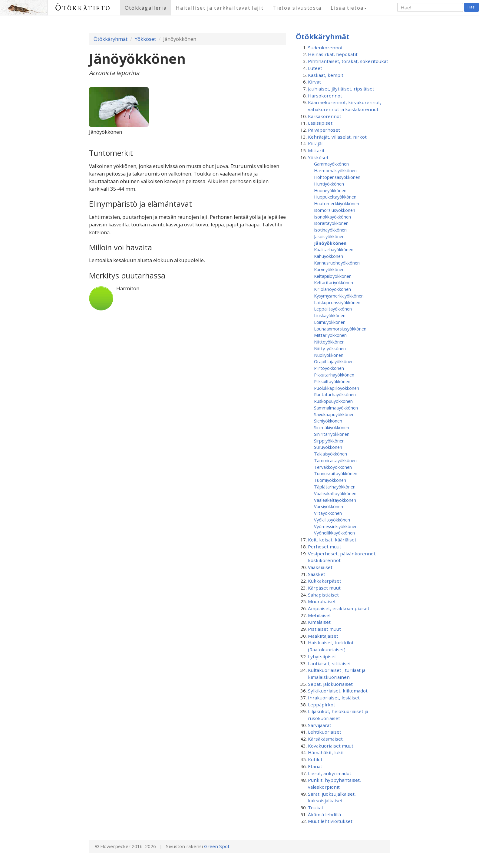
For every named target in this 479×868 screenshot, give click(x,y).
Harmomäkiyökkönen (335, 170)
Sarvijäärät (320, 725)
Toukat (316, 807)
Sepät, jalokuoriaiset (330, 684)
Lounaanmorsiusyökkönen (340, 329)
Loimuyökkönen (330, 322)
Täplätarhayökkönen (335, 487)
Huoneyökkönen (330, 190)
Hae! (471, 7)
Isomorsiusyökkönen (335, 210)
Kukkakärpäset (325, 581)
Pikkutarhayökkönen (334, 375)
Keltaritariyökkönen (334, 282)
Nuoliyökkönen (329, 355)
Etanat (315, 766)
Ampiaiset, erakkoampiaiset (339, 608)
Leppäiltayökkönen (333, 309)
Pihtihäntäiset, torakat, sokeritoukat (348, 61)
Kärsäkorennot (325, 116)
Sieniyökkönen (328, 421)
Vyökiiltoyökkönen (332, 520)
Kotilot (315, 759)
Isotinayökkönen (330, 230)
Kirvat (314, 82)
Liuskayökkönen (330, 315)
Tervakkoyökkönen (333, 467)
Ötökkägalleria (146, 8)
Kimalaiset (319, 622)
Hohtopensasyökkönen (337, 177)
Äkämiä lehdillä (324, 814)
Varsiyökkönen (329, 506)
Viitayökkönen (328, 513)
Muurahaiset (322, 601)
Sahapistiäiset (323, 595)
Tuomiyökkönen (330, 480)
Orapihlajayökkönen (334, 361)
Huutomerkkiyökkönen (337, 203)
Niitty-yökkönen (330, 348)
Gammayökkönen (331, 164)
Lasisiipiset (320, 123)
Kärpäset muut (324, 588)
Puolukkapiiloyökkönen (337, 388)
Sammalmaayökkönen (336, 408)
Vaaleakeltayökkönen (335, 500)
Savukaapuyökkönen (334, 414)
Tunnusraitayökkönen (336, 473)
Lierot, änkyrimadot (330, 773)
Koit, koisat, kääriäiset (332, 540)
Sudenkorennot (325, 48)
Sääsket (317, 574)
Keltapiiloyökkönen (333, 276)
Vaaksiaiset (320, 567)
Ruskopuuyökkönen (333, 401)
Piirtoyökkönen (329, 368)
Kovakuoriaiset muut (331, 746)
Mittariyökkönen (330, 335)
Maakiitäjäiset (323, 636)
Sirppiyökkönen (329, 441)
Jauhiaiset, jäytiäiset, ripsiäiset (341, 89)
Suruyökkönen (328, 447)
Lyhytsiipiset (322, 656)
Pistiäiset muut (324, 629)
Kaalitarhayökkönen (334, 249)
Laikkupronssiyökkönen (337, 302)
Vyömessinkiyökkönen (336, 526)
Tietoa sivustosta (297, 8)
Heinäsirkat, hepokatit (333, 54)
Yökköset (145, 39)
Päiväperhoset (324, 130)
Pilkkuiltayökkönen (332, 381)
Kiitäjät (315, 143)
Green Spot (217, 846)
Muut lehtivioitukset (330, 821)
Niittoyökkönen (329, 342)
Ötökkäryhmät (111, 39)
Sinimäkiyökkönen (332, 427)
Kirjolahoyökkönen (332, 289)
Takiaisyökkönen (330, 454)
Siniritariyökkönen (332, 434)
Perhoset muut (325, 547)
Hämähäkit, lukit (326, 752)
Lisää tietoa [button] (349, 8)
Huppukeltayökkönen (335, 197)
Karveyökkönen (329, 269)
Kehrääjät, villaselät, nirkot (337, 137)
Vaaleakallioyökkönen (335, 493)
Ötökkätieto (83, 8)
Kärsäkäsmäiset (325, 739)
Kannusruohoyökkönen (337, 263)
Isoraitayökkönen (331, 223)
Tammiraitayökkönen (335, 460)
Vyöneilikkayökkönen (334, 533)
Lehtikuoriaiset (325, 732)
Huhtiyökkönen (329, 184)
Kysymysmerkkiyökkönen (339, 296)
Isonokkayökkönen (332, 217)
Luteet (315, 68)
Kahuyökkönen (329, 256)
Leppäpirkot (322, 705)
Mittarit (316, 150)
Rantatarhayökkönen (335, 394)
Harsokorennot (325, 96)
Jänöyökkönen (330, 243)
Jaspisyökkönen (329, 236)
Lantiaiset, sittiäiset (329, 663)
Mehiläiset (319, 615)
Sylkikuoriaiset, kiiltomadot (338, 691)
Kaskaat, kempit (326, 75)
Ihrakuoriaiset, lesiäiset (334, 698)
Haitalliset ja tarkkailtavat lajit (220, 8)
